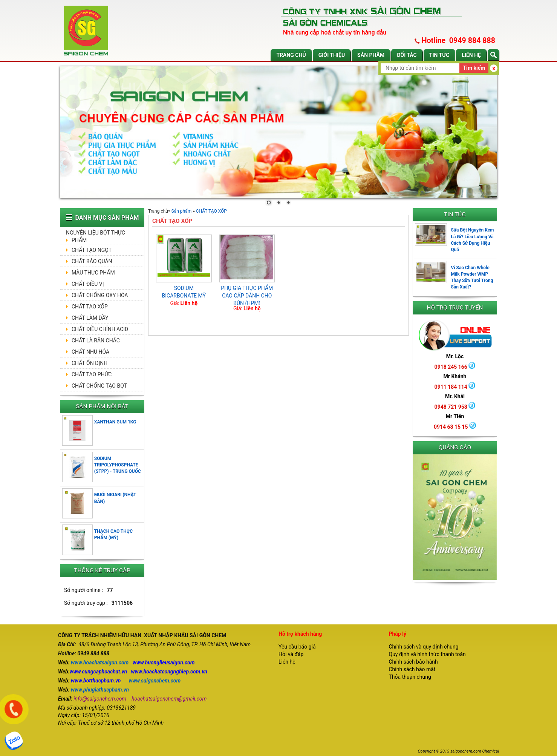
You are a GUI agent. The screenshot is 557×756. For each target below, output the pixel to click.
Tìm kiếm (474, 68)
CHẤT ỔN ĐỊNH (90, 363)
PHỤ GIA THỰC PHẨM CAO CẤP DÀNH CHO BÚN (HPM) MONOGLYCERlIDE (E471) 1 (247, 303)
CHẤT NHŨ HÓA (90, 352)
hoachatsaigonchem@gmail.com (169, 699)
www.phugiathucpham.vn (100, 690)
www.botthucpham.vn (96, 681)
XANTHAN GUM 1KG (115, 422)
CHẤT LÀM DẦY (90, 318)
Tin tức (439, 55)
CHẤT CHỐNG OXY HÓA (100, 295)
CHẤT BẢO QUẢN (92, 261)
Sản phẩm (371, 55)
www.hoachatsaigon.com (100, 662)
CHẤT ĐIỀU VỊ (88, 284)
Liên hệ (471, 55)
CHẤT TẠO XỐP (90, 307)
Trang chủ (291, 55)
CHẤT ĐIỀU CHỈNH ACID (100, 329)
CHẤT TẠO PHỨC (92, 374)
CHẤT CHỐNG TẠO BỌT (99, 386)
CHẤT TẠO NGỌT (92, 250)
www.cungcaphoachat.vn (99, 672)
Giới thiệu (332, 55)
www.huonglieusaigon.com (164, 662)
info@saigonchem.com (100, 699)
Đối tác (407, 55)
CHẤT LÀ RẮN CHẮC (96, 340)
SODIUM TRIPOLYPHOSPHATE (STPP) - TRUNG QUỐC (118, 465)
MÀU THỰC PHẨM (93, 273)
